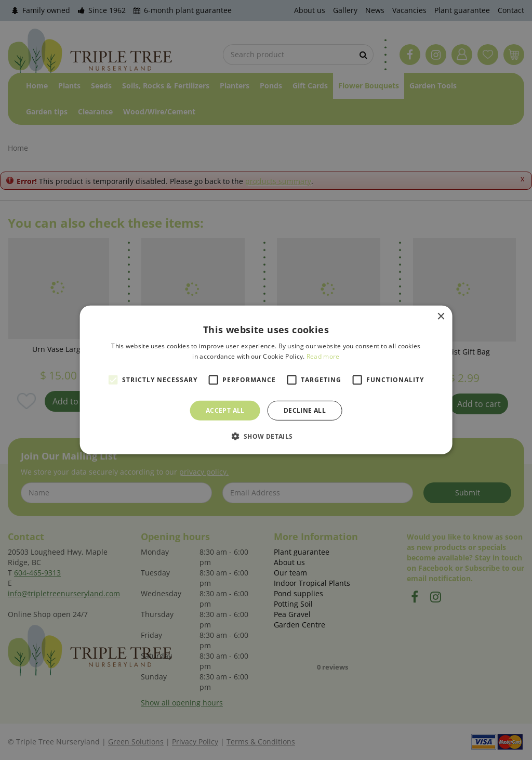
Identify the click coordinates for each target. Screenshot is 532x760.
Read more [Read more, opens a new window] (323, 356)
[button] (266, 436)
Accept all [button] (225, 410)
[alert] (266, 380)
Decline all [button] (305, 410)
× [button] (440, 317)
